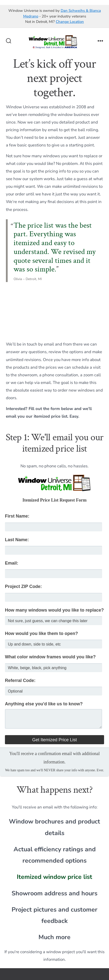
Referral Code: (20, 680)
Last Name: (17, 540)
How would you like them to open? (41, 633)
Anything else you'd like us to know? (44, 704)
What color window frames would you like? (50, 657)
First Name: (17, 516)
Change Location (70, 22)
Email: (12, 563)
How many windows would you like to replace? (54, 610)
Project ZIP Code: (23, 586)
